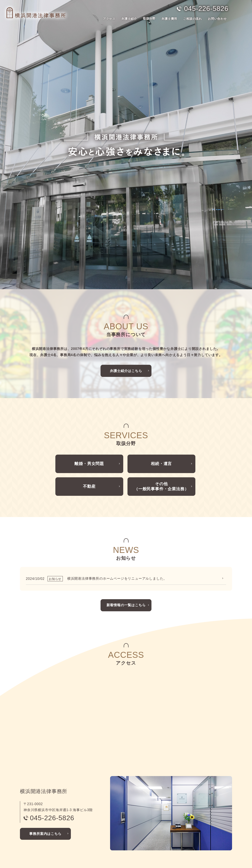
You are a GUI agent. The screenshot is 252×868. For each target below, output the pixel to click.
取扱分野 (149, 18)
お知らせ (171, 820)
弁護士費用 (169, 18)
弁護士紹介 (129, 18)
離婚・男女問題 (89, 379)
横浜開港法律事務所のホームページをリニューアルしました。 (117, 498)
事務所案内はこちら (45, 753)
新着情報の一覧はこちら (126, 524)
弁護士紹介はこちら (126, 284)
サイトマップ (174, 833)
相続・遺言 (161, 379)
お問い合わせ (217, 18)
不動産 (89, 404)
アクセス (109, 18)
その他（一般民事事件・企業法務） (161, 404)
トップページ (33, 807)
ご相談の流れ (192, 18)
